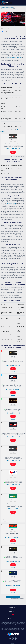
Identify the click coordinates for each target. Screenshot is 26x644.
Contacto (10, 609)
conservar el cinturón (6, 260)
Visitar (13, 152)
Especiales (11, 7)
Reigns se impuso (11, 203)
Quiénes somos (12, 607)
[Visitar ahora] (13, 136)
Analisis (13, 371)
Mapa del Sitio (12, 611)
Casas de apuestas (4, 7)
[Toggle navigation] (24, 3)
